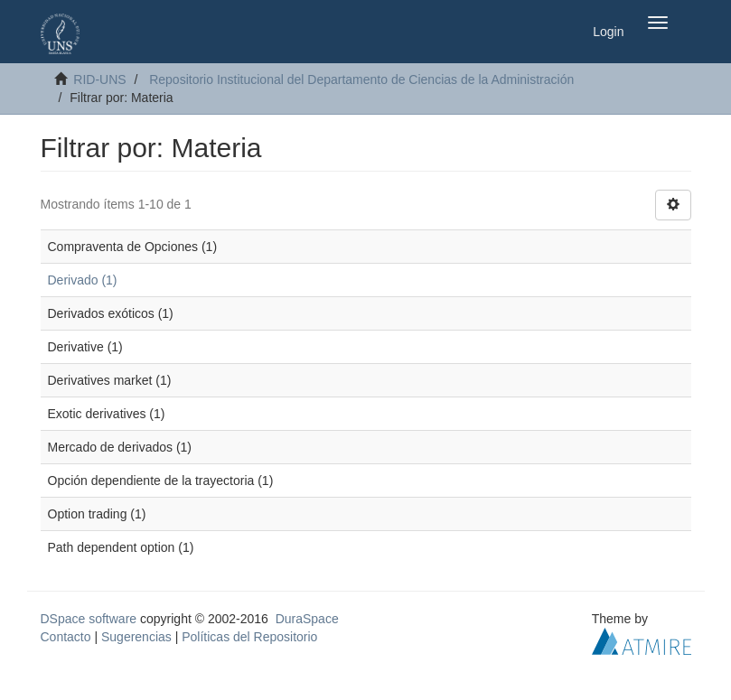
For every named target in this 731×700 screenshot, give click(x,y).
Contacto (66, 637)
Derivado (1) (83, 280)
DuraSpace (307, 619)
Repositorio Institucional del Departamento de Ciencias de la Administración (361, 79)
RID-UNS (99, 79)
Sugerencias (136, 637)
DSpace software (89, 619)
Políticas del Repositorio (249, 637)
